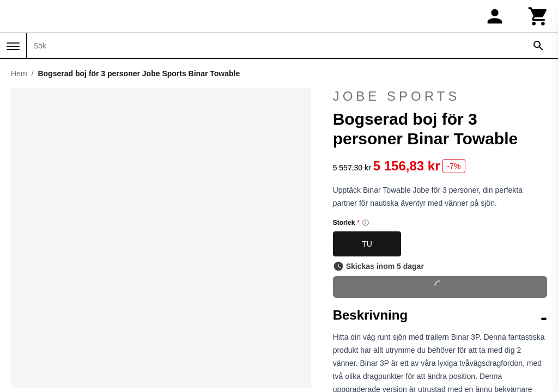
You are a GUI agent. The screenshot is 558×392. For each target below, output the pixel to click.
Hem (19, 73)
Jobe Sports (397, 96)
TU (367, 244)
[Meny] (13, 46)
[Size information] (366, 223)
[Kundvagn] (538, 16)
